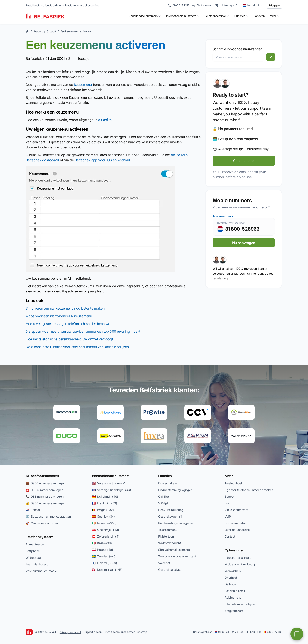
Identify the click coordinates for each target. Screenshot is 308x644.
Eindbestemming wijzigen (175, 490)
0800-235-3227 (179, 6)
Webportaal (33, 558)
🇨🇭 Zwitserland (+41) (106, 536)
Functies (165, 476)
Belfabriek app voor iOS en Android (102, 160)
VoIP (228, 516)
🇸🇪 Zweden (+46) (104, 556)
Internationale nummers (111, 476)
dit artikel (105, 120)
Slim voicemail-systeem (174, 550)
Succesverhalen (235, 523)
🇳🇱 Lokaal (33, 510)
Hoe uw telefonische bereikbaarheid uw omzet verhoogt (69, 339)
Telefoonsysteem (39, 537)
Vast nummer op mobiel (41, 571)
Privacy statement (70, 632)
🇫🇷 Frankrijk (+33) (104, 503)
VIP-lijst (163, 503)
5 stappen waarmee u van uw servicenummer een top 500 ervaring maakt (83, 331)
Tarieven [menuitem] (259, 16)
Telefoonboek (234, 483)
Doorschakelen (168, 483)
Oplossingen (235, 550)
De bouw (231, 584)
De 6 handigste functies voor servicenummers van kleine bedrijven (77, 347)
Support (38, 31)
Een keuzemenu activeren (76, 31)
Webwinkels (233, 571)
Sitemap (142, 632)
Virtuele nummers (236, 510)
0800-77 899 (273, 632)
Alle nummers (223, 216)
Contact (230, 536)
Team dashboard (37, 564)
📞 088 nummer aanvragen (45, 496)
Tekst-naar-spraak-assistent (177, 556)
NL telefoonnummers (42, 476)
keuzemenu (83, 85)
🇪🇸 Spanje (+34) (103, 516)
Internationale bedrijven (240, 604)
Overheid (231, 577)
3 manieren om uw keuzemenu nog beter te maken (65, 308)
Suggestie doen (93, 632)
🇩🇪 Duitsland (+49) (105, 496)
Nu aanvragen (244, 243)
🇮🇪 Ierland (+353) (104, 523)
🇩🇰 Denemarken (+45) (107, 570)
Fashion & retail (235, 591)
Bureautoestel (35, 544)
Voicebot (164, 563)
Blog (228, 503)
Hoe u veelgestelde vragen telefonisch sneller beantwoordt (71, 324)
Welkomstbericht (170, 543)
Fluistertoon (166, 536)
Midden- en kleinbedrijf (240, 564)
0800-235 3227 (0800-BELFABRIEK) (238, 632)
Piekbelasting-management (177, 523)
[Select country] (253, 6)
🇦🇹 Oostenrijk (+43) (106, 530)
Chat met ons (244, 161)
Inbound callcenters (238, 558)
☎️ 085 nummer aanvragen (44, 490)
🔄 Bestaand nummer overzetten (48, 516)
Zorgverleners (234, 611)
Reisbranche (233, 597)
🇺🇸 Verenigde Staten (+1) (109, 483)
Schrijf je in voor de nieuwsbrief (237, 49)
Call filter (164, 496)
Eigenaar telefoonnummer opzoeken (249, 490)
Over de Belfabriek (237, 530)
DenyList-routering (171, 510)
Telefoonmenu (168, 530)
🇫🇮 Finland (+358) (104, 563)
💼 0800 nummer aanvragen (45, 483)
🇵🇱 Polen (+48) (102, 550)
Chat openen (201, 6)
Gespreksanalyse (170, 570)
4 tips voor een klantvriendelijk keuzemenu (59, 316)
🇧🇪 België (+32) (103, 510)
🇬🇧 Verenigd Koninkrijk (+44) (112, 490)
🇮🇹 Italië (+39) (102, 543)
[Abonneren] (271, 57)
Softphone (33, 551)
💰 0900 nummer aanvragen (45, 503)
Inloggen (274, 5)
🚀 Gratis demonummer (42, 523)
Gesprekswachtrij (170, 516)
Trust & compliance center (119, 632)
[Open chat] (297, 634)
